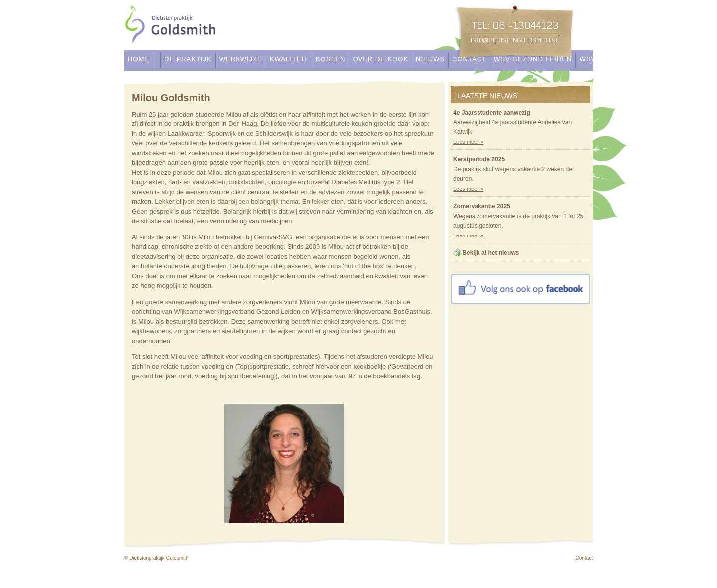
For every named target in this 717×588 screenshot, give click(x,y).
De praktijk (188, 59)
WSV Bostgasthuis (617, 59)
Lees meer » (468, 142)
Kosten (330, 59)
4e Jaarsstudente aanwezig (492, 113)
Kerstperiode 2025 (479, 159)
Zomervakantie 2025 (482, 206)
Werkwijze (241, 59)
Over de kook (380, 59)
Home (139, 59)
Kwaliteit (289, 59)
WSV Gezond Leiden (533, 59)
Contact (469, 59)
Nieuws (430, 59)
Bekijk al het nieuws (490, 253)
